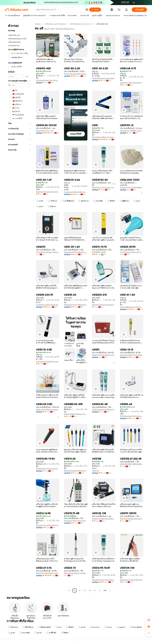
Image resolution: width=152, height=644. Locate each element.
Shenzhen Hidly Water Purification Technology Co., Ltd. (48, 573)
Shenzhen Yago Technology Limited (132, 83)
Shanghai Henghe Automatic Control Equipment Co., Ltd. (132, 519)
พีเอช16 (65, 633)
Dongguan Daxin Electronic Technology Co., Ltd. (48, 80)
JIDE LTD (96, 471)
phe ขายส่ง (25, 633)
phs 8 (40, 206)
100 (105, 590)
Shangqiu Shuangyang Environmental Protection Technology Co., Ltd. (48, 192)
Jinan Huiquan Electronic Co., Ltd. (132, 252)
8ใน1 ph (52, 206)
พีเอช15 (111, 201)
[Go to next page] (110, 590)
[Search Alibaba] (60, 10)
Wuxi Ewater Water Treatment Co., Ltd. (104, 137)
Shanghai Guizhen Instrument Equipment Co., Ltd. (76, 573)
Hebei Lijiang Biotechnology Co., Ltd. (48, 409)
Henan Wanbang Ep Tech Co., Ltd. (132, 307)
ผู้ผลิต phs (124, 201)
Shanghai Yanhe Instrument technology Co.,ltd (104, 305)
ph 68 (82, 627)
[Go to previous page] (69, 590)
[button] (87, 10)
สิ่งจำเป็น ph (28, 627)
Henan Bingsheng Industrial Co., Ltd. (104, 78)
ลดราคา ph (84, 201)
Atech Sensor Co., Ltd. (45, 131)
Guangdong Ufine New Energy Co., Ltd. (76, 252)
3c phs (108, 627)
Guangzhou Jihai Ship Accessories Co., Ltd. (48, 361)
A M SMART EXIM (99, 252)
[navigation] (19, 308)
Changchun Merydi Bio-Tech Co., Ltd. (76, 192)
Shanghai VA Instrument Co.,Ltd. (48, 469)
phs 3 (137, 201)
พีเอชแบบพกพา (45, 627)
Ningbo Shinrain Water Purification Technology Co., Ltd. (104, 355)
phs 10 (38, 633)
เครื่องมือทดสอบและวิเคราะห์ (81, 24)
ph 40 (12, 633)
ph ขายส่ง (98, 201)
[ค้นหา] (95, 10)
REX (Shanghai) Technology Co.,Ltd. (132, 416)
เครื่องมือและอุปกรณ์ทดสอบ (55, 24)
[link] (149, 620)
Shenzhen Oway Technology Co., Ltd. (132, 355)
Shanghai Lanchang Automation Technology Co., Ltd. (132, 580)
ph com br (95, 627)
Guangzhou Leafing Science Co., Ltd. (48, 525)
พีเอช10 (70, 627)
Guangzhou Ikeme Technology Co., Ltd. (48, 305)
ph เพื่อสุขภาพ (68, 201)
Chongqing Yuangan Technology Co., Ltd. (48, 252)
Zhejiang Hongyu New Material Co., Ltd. (132, 187)
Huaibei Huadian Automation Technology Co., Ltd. (104, 519)
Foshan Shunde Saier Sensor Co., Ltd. (76, 74)
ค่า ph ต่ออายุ (136, 627)
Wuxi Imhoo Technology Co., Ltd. (104, 187)
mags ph (121, 627)
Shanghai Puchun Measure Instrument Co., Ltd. (76, 305)
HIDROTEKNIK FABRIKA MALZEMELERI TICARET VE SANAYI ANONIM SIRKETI (132, 464)
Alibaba (38, 24)
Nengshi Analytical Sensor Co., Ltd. (76, 471)
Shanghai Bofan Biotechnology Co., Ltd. (76, 414)
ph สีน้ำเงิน (51, 633)
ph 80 (40, 201)
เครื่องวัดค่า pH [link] (102, 24)
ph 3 (59, 627)
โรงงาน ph (13, 627)
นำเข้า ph (53, 201)
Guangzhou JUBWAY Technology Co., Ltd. (132, 131)
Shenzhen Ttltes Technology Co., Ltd (76, 521)
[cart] (119, 10)
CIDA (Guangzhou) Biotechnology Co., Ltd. (104, 409)
